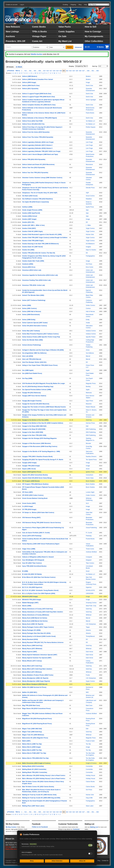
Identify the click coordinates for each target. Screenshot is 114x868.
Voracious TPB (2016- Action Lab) (34, 285)
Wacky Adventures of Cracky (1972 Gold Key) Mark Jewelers (43, 612)
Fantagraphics (90, 256)
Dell (87, 426)
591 (35, 71)
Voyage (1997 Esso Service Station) (34, 396)
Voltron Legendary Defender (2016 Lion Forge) (38, 142)
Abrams (88, 630)
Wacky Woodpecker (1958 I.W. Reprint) (35, 678)
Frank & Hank (90, 741)
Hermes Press (90, 423)
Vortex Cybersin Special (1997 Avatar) (35, 323)
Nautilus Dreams (91, 456)
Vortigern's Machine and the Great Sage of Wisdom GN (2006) (43, 350)
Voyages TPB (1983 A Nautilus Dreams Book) (37, 456)
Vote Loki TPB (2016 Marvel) (32, 359)
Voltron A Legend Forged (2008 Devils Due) (37, 94)
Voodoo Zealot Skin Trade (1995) (33, 261)
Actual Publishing (91, 528)
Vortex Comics (91, 305)
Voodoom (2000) (28, 264)
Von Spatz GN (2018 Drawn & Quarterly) (36, 202)
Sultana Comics (91, 331)
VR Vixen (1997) (27, 492)
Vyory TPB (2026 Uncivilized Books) (34, 566)
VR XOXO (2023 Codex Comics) (33, 495)
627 (83, 71)
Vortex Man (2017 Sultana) (31, 331)
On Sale (62, 36)
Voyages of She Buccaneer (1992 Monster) (36, 443)
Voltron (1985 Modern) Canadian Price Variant (38, 79)
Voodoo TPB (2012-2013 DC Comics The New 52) (39, 253)
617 (51, 71)
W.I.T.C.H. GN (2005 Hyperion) (32, 587)
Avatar (88, 323)
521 (26, 71)
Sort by (95, 66)
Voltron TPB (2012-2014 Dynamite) (34, 159)
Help (86, 5)
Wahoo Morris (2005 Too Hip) (32, 750)
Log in (22, 5)
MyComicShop (22, 19)
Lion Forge (89, 142)
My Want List (65, 41)
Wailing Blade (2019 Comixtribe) (33, 766)
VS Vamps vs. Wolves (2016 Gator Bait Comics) (38, 512)
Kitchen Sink (90, 234)
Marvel (88, 356)
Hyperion (89, 587)
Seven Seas (90, 478)
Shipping (73, 5)
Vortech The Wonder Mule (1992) (33, 295)
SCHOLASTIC (90, 590)
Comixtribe (89, 766)
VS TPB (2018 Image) (29, 509)
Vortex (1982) (27, 305)
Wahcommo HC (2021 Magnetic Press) (35, 738)
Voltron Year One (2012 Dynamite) (34, 168)
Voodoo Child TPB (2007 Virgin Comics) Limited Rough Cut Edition (45, 238)
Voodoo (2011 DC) (28, 222)
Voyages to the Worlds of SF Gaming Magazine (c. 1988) (41, 451)
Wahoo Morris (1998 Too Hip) (32, 744)
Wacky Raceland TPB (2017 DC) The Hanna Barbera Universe (43, 642)
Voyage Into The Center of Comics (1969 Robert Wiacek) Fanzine (44, 407)
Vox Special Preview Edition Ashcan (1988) (37, 390)
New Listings (12, 31)
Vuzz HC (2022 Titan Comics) (32, 563)
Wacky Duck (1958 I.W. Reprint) (33, 624)
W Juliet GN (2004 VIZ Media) (32, 574)
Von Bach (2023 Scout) (30, 196)
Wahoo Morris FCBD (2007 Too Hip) (34, 753)
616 (48, 71)
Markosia (89, 393)
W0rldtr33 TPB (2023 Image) (32, 600)
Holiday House (91, 775)
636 (88, 71)
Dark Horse (90, 652)
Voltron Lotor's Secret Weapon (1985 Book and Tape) (40, 154)
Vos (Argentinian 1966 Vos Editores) (34, 353)
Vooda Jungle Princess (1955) (32, 210)
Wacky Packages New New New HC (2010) (36, 633)
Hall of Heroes (90, 311)
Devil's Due (89, 85)
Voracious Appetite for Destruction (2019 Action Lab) (40, 275)
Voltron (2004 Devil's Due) (31, 85)
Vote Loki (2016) (28, 356)
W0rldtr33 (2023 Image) (30, 596)
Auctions (10, 36)
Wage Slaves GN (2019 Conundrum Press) (36, 708)
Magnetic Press (91, 383)
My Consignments (94, 36)
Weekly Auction (37, 54)
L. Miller (88, 225)
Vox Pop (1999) (27, 378)
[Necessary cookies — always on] (90, 845)
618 (54, 71)
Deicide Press (90, 188)
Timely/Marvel (90, 636)
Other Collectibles (94, 41)
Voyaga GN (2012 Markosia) (31, 393)
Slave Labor (90, 806)
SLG (87, 503)
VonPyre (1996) (27, 207)
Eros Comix (90, 267)
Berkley (88, 386)
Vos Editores (90, 353)
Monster (88, 443)
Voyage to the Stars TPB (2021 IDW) (34, 435)
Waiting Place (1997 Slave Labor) (33, 806)
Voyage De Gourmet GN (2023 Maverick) (36, 404)
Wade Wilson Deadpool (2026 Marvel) (35, 684)
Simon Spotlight (91, 100)
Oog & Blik (89, 798)
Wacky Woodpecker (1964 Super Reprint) (36, 681)
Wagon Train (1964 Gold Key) (32, 732)
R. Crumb (89, 533)
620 (61, 71)
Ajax (87, 210)
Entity (88, 320)
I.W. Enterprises (91, 624)
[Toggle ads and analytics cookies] (90, 854)
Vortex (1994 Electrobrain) (31, 315)
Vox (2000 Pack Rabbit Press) (32, 373)
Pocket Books (90, 539)
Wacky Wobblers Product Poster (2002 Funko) (38, 675)
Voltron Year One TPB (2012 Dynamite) (35, 173)
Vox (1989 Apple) (28, 370)
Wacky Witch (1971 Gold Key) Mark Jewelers (37, 669)
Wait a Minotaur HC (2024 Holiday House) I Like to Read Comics (44, 778)
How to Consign (93, 31)
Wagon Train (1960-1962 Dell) (32, 729)
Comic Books (39, 27)
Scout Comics (90, 196)
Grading (65, 5)
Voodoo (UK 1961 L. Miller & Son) (33, 225)
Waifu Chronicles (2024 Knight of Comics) (36, 763)
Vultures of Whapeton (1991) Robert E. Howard (38, 557)
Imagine (88, 247)
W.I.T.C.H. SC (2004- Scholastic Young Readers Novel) (40, 590)
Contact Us (105, 861)
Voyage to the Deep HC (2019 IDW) (34, 429)
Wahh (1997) (26, 741)
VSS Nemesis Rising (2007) (31, 518)
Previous (11, 71)
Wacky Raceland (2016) (30, 639)
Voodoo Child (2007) (29, 228)
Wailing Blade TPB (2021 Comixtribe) (35, 772)
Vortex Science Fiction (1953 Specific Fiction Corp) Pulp (41, 337)
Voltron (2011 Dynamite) (30, 89)
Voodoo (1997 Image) (29, 219)
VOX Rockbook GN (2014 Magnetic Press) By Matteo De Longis (44, 383)
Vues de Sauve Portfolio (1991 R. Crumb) (36, 533)
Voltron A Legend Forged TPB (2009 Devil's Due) (39, 97)
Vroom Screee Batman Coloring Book (35, 498)
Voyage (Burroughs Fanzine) (32, 401)
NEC (87, 692)
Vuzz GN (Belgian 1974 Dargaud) (33, 560)
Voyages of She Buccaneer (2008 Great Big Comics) (40, 446)
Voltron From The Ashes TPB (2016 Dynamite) (38, 137)
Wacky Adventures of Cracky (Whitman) (36, 615)
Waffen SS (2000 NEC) (30, 692)
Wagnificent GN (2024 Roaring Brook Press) (37, 719)
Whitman (89, 615)
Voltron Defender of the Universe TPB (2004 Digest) (39, 118)
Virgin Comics (90, 228)
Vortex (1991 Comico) (29, 308)
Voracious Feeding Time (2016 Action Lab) (36, 280)
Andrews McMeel (91, 552)
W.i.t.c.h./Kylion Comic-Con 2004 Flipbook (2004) (39, 593)
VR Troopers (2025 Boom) (31, 481)
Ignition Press (90, 472)
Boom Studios (90, 481)
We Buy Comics (11, 827)
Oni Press (89, 264)
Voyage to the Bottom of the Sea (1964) (35, 420)
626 (80, 71)
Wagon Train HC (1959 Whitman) (33, 735)
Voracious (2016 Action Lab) (32, 270)
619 (57, 71)
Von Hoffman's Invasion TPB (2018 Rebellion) (38, 199)
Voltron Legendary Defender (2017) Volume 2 (37, 145)
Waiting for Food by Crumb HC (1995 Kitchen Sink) (39, 795)
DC (87, 222)
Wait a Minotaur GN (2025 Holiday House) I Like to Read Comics (44, 775)
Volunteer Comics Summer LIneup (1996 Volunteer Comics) (42, 178)
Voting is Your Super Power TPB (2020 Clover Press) (40, 365)
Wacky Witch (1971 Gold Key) (32, 666)
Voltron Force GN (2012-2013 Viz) (33, 124)
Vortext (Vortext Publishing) (31, 345)
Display (71, 66)
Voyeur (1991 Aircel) (29, 469)
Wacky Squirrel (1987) (30, 652)
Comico (88, 308)
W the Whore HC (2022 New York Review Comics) (39, 577)
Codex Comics (91, 495)
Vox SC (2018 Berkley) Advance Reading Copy (38, 386)
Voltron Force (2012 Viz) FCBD (32, 121)
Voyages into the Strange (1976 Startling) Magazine (39, 438)
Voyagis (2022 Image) (29, 463)
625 (77, 71)
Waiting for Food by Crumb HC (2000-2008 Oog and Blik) (41, 798)
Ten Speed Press (91, 460)
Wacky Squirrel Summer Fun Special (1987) (37, 658)
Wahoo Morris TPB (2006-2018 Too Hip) (35, 758)
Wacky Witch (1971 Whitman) (32, 672)
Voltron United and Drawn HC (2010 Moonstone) (38, 164)
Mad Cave (89, 705)
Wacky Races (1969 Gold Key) (32, 645)
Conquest (89, 557)
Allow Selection (57, 861)
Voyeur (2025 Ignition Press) (32, 472)
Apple (88, 370)
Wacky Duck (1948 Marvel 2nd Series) (35, 621)
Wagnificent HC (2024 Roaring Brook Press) (37, 724)
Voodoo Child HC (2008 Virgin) (32, 231)
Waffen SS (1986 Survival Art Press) (34, 687)
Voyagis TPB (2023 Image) (31, 466)
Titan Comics (90, 563)
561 (30, 71)
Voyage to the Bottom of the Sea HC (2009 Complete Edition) (43, 423)
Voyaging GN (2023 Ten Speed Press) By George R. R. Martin (43, 460)
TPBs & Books (39, 31)
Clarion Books (90, 782)
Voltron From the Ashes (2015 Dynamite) (36, 132)
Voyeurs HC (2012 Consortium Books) (35, 475)
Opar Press (90, 401)
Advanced (78, 47)
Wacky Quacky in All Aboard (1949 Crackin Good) (39, 636)
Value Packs (65, 27)
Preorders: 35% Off (16, 41)
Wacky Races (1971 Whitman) (32, 649)
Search (69, 47)
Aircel (88, 469)
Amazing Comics (91, 603)
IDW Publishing (91, 429)
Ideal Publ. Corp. (91, 606)
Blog (80, 5)
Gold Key (89, 420)
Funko (88, 675)
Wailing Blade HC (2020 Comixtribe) (34, 769)
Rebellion (89, 199)
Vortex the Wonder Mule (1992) (33, 340)
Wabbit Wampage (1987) (30, 603)
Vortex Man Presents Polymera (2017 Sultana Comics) (40, 334)
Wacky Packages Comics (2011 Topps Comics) (38, 627)
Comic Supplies (66, 31)
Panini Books (90, 113)
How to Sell (91, 27)
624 (74, 71)
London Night (90, 492)
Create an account (12, 5)
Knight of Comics (91, 763)
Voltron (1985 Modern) (30, 76)
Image (88, 82)
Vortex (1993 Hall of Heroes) (32, 311)
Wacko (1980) (27, 606)
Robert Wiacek (91, 407)
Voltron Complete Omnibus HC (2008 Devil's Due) (39, 105)
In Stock (19, 67)
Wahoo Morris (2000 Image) (31, 747)
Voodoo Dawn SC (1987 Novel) (32, 247)
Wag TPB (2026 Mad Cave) (31, 705)
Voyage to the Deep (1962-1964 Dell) (34, 426)
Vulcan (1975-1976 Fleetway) (32, 536)
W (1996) (25, 571)
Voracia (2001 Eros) (29, 267)
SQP (87, 193)
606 (40, 71)
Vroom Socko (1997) (29, 503)
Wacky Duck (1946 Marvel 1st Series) (35, 618)
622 (67, 71)
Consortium (90, 475)
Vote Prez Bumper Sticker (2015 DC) (34, 362)
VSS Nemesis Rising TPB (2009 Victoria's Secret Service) (41, 523)
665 (98, 71)
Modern (88, 76)
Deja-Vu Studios (91, 250)
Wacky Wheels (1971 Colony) (32, 661)
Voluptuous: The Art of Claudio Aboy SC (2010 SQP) (40, 193)
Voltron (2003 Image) (29, 82)
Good (88, 571)
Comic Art (37, 41)
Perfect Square (91, 127)
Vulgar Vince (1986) (29, 549)
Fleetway (89, 536)
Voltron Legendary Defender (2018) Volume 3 (37, 148)
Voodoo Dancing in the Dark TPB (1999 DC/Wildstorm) (40, 244)
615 (44, 71)
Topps (88, 627)
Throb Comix (90, 549)
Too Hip (88, 744)
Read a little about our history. (16, 849)
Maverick (89, 404)
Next (17, 71)
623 (70, 71)
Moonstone (89, 164)
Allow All (82, 861)
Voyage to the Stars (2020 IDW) (33, 432)
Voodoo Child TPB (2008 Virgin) (33, 241)
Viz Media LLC (91, 121)
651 (93, 71)
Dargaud (89, 560)
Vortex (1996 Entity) (29, 320)
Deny (32, 861)
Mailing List (94, 827)
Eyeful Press (90, 207)
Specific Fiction (91, 337)
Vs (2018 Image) (28, 506)
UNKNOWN (90, 593)
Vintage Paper (39, 36)
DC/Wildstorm (90, 244)
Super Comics (90, 681)
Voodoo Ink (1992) (28, 250)
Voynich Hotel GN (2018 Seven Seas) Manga (37, 478)
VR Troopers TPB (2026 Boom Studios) (35, 484)
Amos (88, 350)
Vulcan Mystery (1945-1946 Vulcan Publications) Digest (41, 544)
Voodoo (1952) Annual (30, 216)
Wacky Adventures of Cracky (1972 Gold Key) (38, 609)
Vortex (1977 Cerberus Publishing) (34, 300)
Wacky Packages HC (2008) (31, 630)
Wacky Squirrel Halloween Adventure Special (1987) (40, 655)
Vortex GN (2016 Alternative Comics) (35, 326)
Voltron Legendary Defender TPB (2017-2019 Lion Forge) (41, 151)
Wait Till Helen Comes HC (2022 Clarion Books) (38, 787)
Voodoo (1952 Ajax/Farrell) (31, 213)
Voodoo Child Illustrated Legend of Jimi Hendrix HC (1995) (42, 234)
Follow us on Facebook (40, 827)
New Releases (13, 27)
